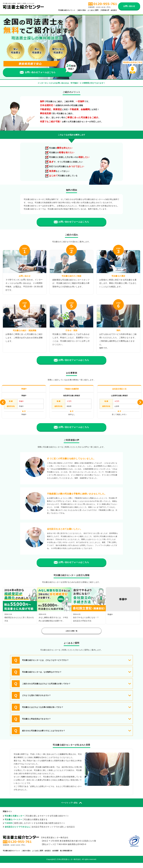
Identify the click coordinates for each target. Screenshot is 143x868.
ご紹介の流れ (81, 10)
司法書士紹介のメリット (67, 10)
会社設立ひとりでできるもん (17, 832)
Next (140, 403)
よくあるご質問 (93, 10)
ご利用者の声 (105, 10)
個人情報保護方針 (66, 856)
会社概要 (55, 856)
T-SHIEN (9, 828)
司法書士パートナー (13, 825)
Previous (3, 403)
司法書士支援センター (14, 821)
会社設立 (114, 10)
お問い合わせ (129, 6)
